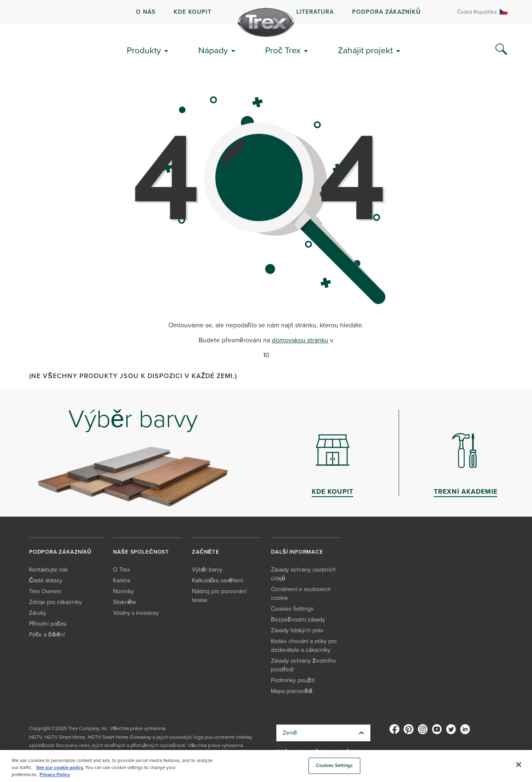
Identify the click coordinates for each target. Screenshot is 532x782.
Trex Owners (45, 591)
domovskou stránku (300, 340)
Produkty (144, 50)
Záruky (38, 612)
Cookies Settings (292, 608)
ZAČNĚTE (206, 552)
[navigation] (266, 12)
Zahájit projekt (365, 50)
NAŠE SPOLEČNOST (141, 552)
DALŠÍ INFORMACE (297, 552)
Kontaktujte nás (48, 569)
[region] (266, 766)
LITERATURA (315, 12)
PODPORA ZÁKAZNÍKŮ (386, 12)
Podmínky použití (293, 680)
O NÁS (146, 12)
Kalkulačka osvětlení (218, 580)
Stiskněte (125, 602)
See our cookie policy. (60, 767)
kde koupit (193, 12)
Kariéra (122, 580)
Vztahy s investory (136, 612)
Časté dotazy (46, 580)
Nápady (213, 50)
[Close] (519, 765)
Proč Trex (283, 50)
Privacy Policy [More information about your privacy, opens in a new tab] (55, 775)
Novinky (123, 591)
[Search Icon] (501, 49)
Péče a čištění (47, 634)
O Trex (122, 569)
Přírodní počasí (48, 623)
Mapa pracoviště (292, 691)
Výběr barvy (207, 569)
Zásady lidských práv (297, 630)
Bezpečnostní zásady (298, 619)
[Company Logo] (266, 22)
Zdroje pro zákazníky (55, 602)
